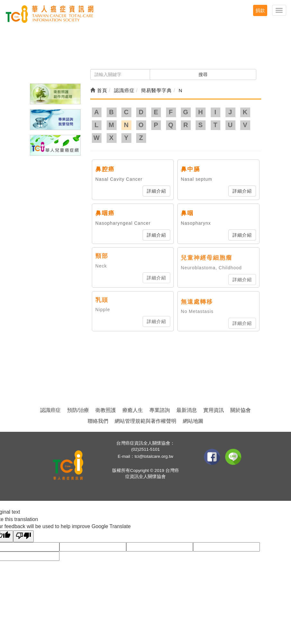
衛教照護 (106, 410)
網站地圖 (193, 421)
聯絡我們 (98, 421)
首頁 (99, 90)
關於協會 (241, 410)
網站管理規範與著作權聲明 (145, 421)
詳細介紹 (156, 191)
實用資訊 (214, 410)
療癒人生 (133, 410)
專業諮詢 (160, 410)
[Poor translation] (23, 536)
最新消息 (187, 410)
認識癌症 (50, 410)
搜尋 (203, 74)
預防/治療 (78, 410)
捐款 (260, 10)
